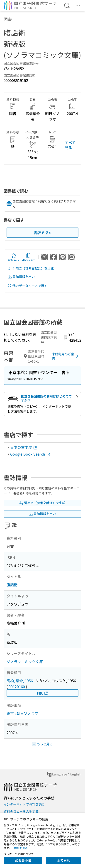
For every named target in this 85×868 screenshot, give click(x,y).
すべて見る (70, 145)
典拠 (43, 693)
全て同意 (63, 860)
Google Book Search (30, 454)
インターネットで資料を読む (24, 804)
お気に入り (14, 257)
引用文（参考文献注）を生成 (31, 268)
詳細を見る (21, 848)
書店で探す (43, 233)
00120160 (17, 687)
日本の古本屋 (24, 447)
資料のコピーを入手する (21, 811)
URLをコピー (28, 257)
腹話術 (12, 585)
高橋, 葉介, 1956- (20, 681)
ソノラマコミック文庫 (25, 662)
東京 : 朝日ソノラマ (22, 713)
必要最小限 (23, 860)
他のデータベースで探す (27, 286)
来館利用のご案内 (66, 356)
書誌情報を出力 (21, 277)
